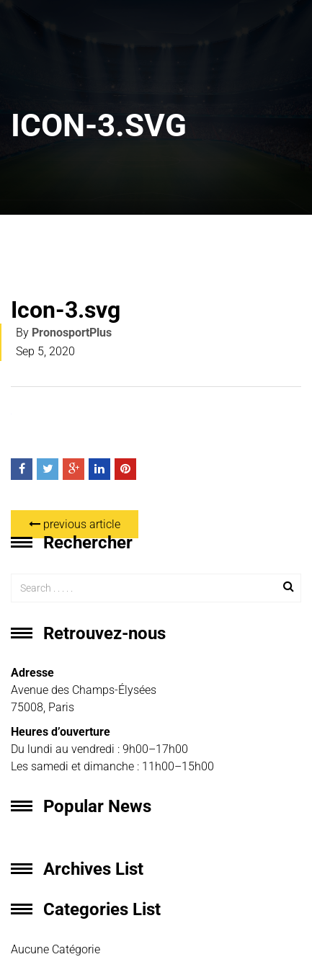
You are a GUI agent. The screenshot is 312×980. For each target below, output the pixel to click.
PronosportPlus (72, 333)
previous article (75, 524)
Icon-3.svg (66, 310)
